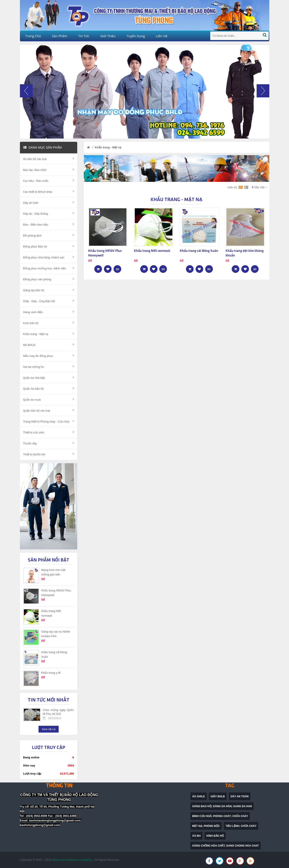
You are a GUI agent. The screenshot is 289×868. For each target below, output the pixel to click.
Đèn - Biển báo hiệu (49, 224)
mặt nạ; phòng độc (206, 826)
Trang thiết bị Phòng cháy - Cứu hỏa (49, 421)
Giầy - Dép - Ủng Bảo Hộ (49, 301)
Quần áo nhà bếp (49, 377)
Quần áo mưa (49, 399)
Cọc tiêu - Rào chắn (49, 181)
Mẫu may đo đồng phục (49, 356)
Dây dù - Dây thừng (49, 213)
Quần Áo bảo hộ (49, 388)
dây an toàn (240, 796)
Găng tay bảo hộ (49, 290)
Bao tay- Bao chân (49, 170)
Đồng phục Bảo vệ (49, 246)
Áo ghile (199, 796)
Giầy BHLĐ (218, 796)
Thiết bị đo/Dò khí (49, 454)
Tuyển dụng (136, 36)
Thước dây (49, 443)
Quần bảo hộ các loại (49, 410)
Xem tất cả (49, 729)
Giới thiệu (108, 36)
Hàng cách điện (49, 312)
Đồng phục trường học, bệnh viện (49, 268)
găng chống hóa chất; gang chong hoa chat (226, 846)
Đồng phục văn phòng (49, 279)
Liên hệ (162, 36)
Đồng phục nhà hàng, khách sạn (49, 257)
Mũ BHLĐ (49, 345)
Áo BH (197, 836)
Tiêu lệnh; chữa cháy (241, 826)
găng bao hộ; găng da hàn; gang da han (222, 806)
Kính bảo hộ (49, 323)
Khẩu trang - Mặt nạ (49, 334)
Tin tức (84, 36)
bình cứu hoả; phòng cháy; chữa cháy (220, 816)
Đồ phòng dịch (49, 235)
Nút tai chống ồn (49, 366)
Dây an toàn (49, 202)
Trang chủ (33, 36)
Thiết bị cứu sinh (49, 432)
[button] (26, 111)
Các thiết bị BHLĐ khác (49, 191)
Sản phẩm (60, 36)
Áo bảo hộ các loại (49, 159)
